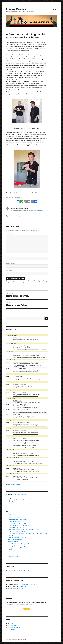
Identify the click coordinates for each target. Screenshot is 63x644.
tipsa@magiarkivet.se (13, 501)
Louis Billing (22, 586)
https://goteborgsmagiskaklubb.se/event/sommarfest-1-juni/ (26, 455)
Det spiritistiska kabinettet (17, 531)
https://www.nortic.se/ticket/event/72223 (22, 418)
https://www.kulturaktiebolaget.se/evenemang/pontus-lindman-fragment (29, 357)
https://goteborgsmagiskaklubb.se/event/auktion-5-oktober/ (26, 471)
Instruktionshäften (15, 556)
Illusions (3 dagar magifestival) (21, 476)
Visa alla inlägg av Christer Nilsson (34, 210)
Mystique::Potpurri (18, 338)
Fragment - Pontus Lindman (20, 354)
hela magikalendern (14, 484)
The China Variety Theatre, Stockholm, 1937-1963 (24, 529)
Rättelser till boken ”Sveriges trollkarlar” (21, 544)
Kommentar (10, 234)
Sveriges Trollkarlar (13, 542)
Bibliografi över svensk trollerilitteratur (19, 548)
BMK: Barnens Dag (18, 401)
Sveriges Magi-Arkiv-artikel (17, 523)
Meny (54, 10)
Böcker (11, 550)
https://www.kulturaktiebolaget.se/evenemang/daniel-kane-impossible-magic (30, 349)
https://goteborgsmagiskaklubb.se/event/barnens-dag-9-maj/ (26, 402)
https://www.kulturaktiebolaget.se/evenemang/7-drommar (26, 372)
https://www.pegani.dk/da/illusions (21, 479)
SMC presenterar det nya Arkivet (28, 584)
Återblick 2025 (19, 589)
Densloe (10, 589)
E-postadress (11, 263)
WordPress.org (12, 630)
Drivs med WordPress (22, 640)
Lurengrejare (16, 415)
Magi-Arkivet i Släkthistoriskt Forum (20, 525)
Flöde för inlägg (12, 626)
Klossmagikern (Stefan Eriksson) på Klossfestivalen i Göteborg (29, 362)
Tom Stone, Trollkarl (20, 495)
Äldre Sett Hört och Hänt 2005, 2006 (18, 570)
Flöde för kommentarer (14, 628)
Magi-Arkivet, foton (15, 521)
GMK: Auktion (17, 468)
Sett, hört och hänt (28, 216)
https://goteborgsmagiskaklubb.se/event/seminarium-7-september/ (28, 463)
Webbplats (10, 270)
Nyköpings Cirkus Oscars (16, 527)
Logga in (10, 623)
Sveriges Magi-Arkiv (17, 9)
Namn (8, 256)
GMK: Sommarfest (18, 452)
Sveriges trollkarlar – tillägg (17, 546)
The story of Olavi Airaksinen (18, 538)
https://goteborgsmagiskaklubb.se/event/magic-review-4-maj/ (27, 380)
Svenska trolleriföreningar (15, 540)
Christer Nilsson (12, 216)
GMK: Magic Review (18, 377)
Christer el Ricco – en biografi (18, 519)
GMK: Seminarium (18, 460)
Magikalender (12, 515)
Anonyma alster (14, 552)
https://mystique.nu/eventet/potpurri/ (21, 341)
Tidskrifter (12, 554)
